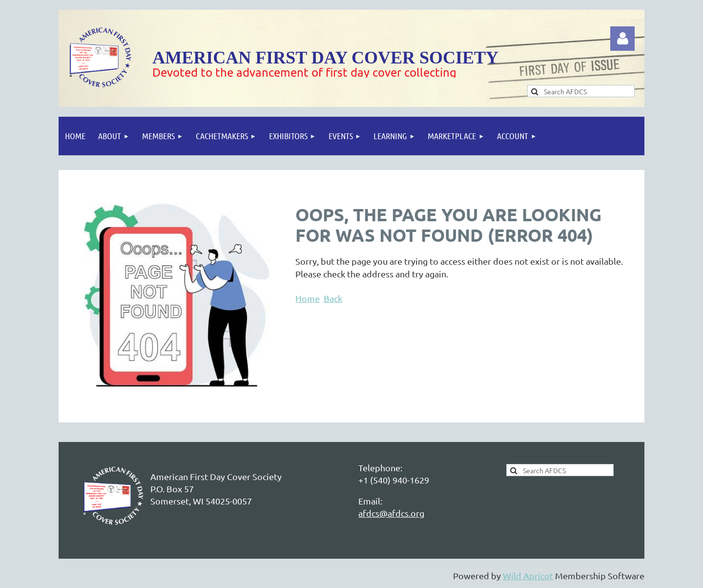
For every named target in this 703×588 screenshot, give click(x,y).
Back (333, 298)
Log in (622, 39)
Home (308, 298)
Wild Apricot (528, 576)
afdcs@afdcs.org (391, 513)
